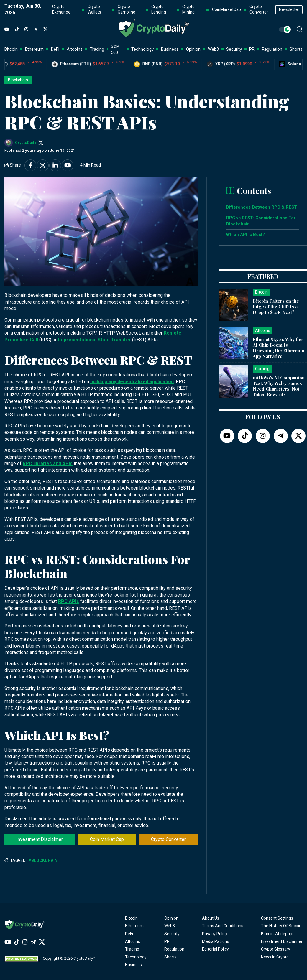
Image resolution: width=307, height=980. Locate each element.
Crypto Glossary (276, 949)
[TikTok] (17, 29)
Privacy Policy (215, 934)
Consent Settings (277, 918)
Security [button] (234, 49)
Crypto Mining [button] (188, 9)
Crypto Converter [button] (259, 9)
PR (167, 941)
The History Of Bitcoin (281, 926)
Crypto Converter (168, 839)
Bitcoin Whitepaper (279, 934)
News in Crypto (275, 957)
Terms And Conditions (223, 926)
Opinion (171, 918)
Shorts (170, 957)
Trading (132, 949)
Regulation (174, 949)
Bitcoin (131, 918)
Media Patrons (216, 941)
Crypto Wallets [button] (94, 9)
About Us (211, 918)
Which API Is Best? (246, 235)
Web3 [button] (213, 49)
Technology (136, 957)
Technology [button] (142, 49)
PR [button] (252, 49)
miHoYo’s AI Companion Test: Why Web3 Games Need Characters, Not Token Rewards (279, 386)
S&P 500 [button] (115, 49)
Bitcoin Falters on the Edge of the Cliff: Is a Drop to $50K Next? (276, 307)
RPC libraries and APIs (48, 463)
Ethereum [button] (34, 49)
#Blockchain (43, 860)
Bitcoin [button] (11, 49)
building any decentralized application (132, 382)
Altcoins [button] (75, 49)
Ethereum (134, 926)
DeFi (129, 934)
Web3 (170, 926)
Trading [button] (97, 49)
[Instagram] (26, 29)
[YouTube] (7, 29)
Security (172, 934)
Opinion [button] (193, 49)
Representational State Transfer (94, 340)
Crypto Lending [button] (159, 9)
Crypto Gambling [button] (127, 9)
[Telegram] (36, 29)
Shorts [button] (296, 49)
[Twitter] (45, 29)
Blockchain (18, 80)
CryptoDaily (26, 143)
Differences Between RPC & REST (262, 207)
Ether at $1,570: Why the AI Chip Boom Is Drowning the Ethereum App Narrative (279, 347)
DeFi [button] (55, 49)
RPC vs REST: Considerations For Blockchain (261, 221)
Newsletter (289, 9)
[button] (300, 29)
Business (133, 965)
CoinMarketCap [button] (226, 9)
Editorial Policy (215, 949)
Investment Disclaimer (40, 839)
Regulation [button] (272, 49)
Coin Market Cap (107, 839)
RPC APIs (69, 601)
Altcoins (133, 941)
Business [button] (170, 49)
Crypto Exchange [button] (61, 9)
